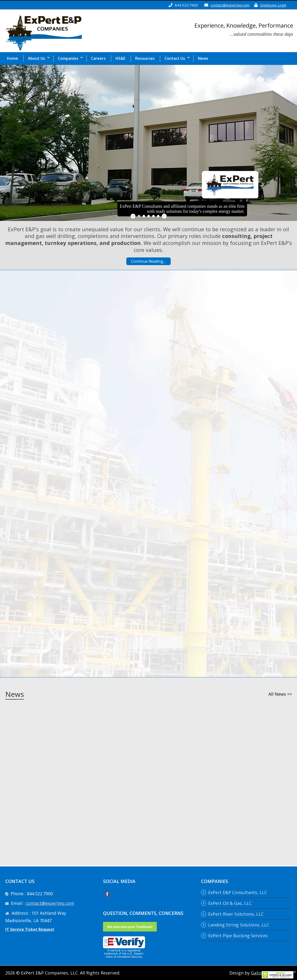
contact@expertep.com (230, 5)
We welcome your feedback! (130, 927)
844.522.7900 (186, 5)
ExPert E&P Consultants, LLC (238, 892)
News (203, 58)
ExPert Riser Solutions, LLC (236, 914)
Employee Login (273, 5)
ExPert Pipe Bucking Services (238, 936)
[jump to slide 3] (149, 216)
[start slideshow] (134, 216)
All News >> (280, 694)
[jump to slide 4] (153, 216)
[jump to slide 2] (144, 216)
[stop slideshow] (164, 216)
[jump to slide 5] (158, 216)
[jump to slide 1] (139, 216)
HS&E (120, 58)
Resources (145, 58)
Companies (68, 58)
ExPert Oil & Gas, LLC (230, 903)
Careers (98, 58)
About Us (36, 58)
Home (12, 58)
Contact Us (175, 58)
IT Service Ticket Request (30, 929)
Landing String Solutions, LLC (239, 925)
